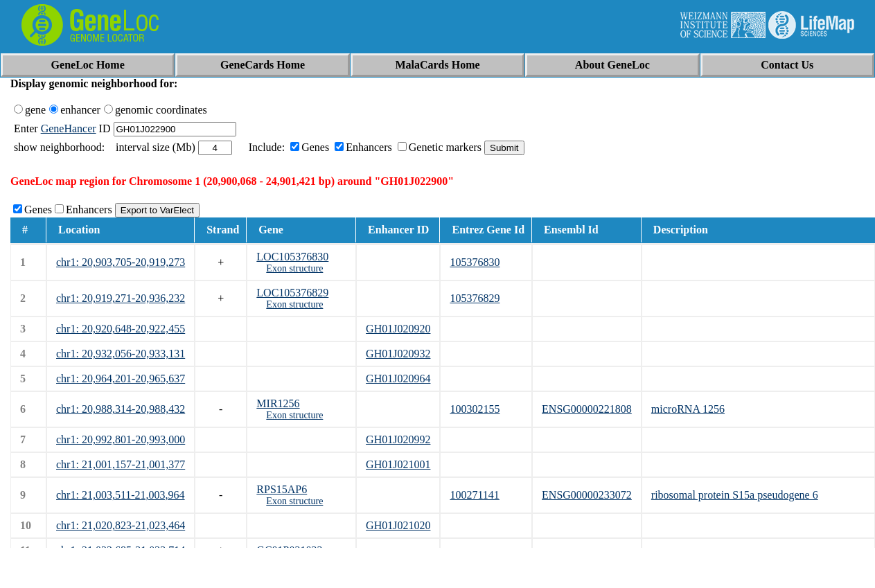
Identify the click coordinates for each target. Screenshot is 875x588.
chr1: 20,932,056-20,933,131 (121, 354)
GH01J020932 (398, 354)
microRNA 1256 (688, 409)
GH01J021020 (398, 525)
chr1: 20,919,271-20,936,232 (121, 298)
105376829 (475, 298)
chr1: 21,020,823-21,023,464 (121, 525)
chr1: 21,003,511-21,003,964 (121, 495)
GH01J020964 (398, 378)
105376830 (475, 262)
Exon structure (294, 268)
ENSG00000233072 (587, 495)
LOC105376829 (292, 293)
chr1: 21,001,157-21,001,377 (121, 464)
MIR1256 (278, 403)
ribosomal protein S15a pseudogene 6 (735, 495)
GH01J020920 (398, 329)
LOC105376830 (292, 257)
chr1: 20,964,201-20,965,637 (121, 378)
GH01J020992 (398, 439)
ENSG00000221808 (587, 409)
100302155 (475, 409)
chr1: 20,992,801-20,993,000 (121, 439)
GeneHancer (69, 128)
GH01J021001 (398, 464)
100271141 (474, 495)
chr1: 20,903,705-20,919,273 (121, 262)
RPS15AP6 (282, 489)
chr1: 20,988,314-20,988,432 (121, 409)
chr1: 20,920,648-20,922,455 (121, 329)
